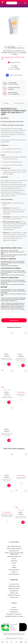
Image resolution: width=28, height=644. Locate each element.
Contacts (14, 572)
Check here (13, 629)
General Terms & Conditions (14, 549)
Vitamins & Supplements (14, 586)
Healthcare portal (14, 570)
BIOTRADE (16, 67)
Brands (14, 559)
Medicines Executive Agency (14, 614)
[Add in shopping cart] (9, 364)
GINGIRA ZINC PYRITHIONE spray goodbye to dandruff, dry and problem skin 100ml (7, 515)
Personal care (14, 593)
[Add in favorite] (12, 333)
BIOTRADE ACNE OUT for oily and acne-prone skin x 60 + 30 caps (7, 435)
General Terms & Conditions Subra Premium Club (14, 554)
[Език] (20, 3)
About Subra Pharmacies (14, 546)
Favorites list (14, 610)
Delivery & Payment (14, 574)
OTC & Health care (14, 584)
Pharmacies (14, 561)
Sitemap (14, 563)
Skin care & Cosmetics (14, 589)
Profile (14, 607)
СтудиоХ (20, 638)
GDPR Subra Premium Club (14, 556)
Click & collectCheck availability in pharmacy (14, 47)
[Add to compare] (5, 364)
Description (6, 103)
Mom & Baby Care (14, 591)
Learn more (11, 89)
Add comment (14, 320)
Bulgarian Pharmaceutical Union (14, 616)
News (14, 565)
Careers (14, 568)
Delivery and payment (19, 103)
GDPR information (14, 551)
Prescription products (14, 595)
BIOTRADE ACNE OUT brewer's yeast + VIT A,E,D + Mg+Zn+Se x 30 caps (21, 360)
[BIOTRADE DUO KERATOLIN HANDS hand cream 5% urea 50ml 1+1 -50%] (14, 24)
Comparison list (14, 612)
